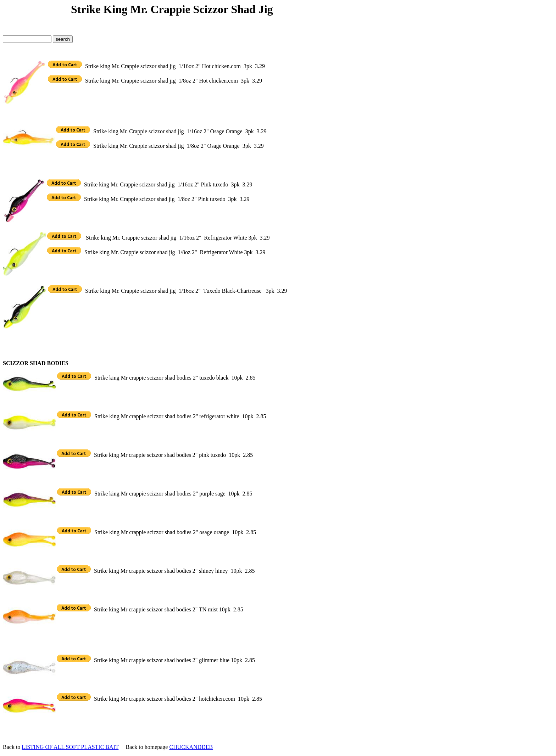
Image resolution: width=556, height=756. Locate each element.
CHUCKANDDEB (191, 747)
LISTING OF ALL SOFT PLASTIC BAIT (70, 747)
